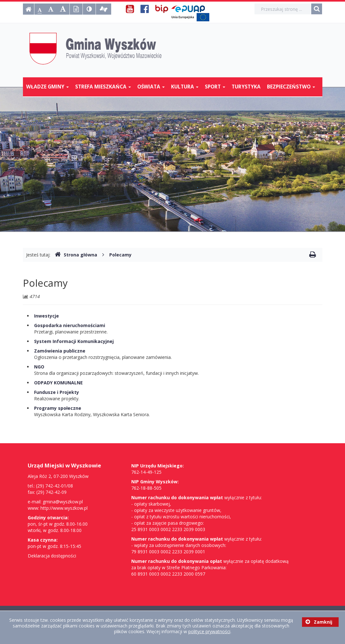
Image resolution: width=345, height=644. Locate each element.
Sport (215, 87)
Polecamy (120, 255)
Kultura (185, 87)
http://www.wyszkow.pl (64, 508)
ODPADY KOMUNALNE (58, 383)
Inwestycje (47, 316)
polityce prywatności (209, 631)
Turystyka (246, 87)
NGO (39, 367)
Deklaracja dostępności (52, 556)
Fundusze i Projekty (57, 392)
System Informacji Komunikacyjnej (74, 341)
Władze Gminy (47, 87)
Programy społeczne (58, 408)
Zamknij (319, 622)
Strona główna (76, 255)
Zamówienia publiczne (60, 351)
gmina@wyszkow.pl (63, 502)
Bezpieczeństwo (291, 87)
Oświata (151, 87)
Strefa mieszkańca (103, 87)
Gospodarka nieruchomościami (70, 325)
